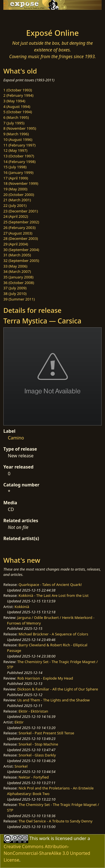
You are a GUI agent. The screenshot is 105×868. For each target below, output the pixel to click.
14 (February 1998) (19, 162)
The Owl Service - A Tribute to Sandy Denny (55, 821)
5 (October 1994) (18, 112)
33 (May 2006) (15, 266)
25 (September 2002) (21, 222)
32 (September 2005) (21, 261)
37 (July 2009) (15, 288)
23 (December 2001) (21, 211)
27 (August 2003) (18, 233)
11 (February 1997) (19, 145)
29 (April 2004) (16, 244)
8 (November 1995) (20, 128)
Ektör (19, 722)
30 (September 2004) (21, 250)
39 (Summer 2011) (19, 299)
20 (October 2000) (19, 195)
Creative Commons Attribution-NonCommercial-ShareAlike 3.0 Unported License (47, 853)
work (44, 838)
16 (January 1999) (18, 172)
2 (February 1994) (18, 95)
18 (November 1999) (21, 183)
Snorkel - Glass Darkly (37, 755)
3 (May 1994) (14, 101)
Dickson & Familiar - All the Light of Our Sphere (58, 689)
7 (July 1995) (14, 123)
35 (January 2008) (18, 277)
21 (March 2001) (17, 200)
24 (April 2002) (16, 216)
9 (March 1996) (16, 134)
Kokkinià (22, 607)
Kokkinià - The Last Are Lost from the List (53, 595)
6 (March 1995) (16, 117)
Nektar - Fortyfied (34, 777)
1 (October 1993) (18, 90)
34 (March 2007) (17, 271)
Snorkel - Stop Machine (38, 744)
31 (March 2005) (17, 255)
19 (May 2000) (15, 189)
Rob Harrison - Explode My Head (45, 678)
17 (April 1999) (16, 178)
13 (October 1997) (19, 156)
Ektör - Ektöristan (33, 711)
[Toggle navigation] (18, 18)
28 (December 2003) (21, 238)
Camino (16, 438)
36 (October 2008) (19, 283)
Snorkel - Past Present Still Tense (46, 733)
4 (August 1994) (17, 107)
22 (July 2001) (15, 205)
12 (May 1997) (15, 150)
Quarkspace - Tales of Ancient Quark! (50, 585)
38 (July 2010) (15, 294)
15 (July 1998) (15, 167)
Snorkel (21, 766)
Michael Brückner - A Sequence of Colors (53, 634)
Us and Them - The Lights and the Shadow (54, 700)
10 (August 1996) (18, 139)
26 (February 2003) (19, 228)
